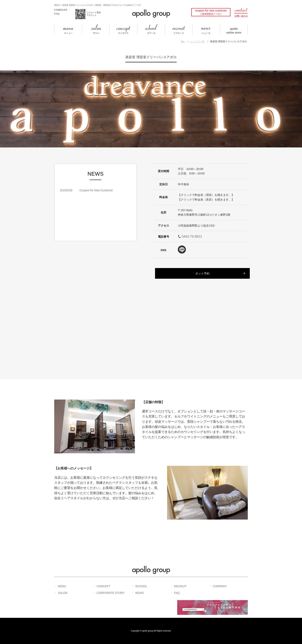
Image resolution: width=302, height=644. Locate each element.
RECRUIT (180, 586)
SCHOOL (141, 586)
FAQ (57, 14)
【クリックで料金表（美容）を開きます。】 (206, 200)
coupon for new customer (211, 12)
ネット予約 (202, 273)
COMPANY (61, 10)
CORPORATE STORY (111, 593)
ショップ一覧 (197, 41)
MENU (62, 586)
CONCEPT (103, 586)
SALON (63, 593)
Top (183, 41)
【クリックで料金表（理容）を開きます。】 (206, 195)
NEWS (140, 593)
